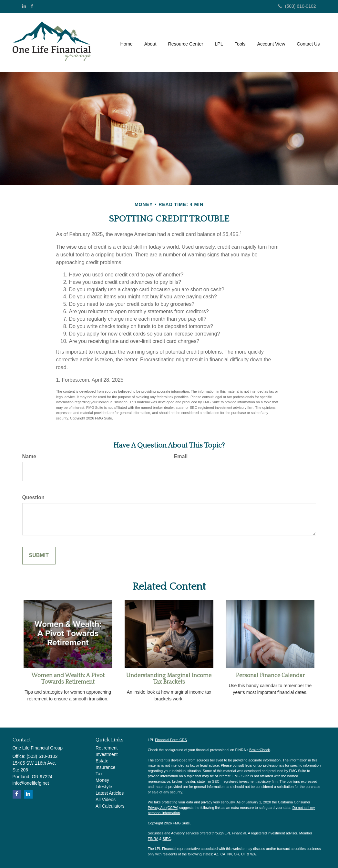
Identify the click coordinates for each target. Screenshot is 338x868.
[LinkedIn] (24, 6)
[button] (150, 42)
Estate (102, 761)
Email (181, 456)
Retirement (107, 748)
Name (29, 456)
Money (102, 780)
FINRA (153, 839)
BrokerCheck (260, 750)
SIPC (167, 839)
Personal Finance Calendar (270, 676)
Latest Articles (110, 793)
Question (33, 497)
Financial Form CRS (171, 740)
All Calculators (110, 806)
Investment (107, 754)
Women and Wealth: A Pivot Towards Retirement (68, 679)
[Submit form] (39, 556)
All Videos (106, 800)
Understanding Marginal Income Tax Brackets (169, 679)
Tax (99, 774)
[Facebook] (32, 6)
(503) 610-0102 (297, 6)
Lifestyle (104, 787)
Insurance (105, 767)
